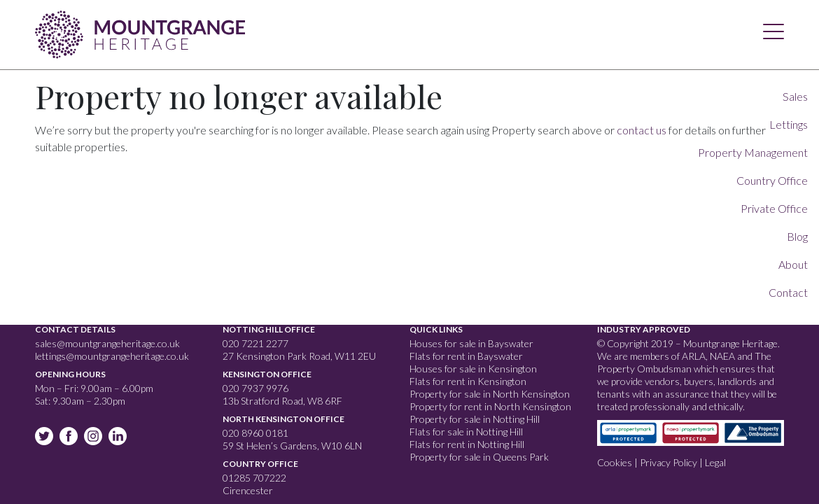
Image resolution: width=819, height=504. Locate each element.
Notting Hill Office (269, 329)
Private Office (774, 208)
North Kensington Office (283, 419)
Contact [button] (788, 292)
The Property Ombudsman (684, 362)
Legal (715, 462)
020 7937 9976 (255, 388)
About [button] (793, 264)
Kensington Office (267, 374)
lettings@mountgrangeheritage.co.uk (112, 356)
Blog (797, 236)
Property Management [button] (753, 152)
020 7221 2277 (255, 343)
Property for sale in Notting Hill (475, 419)
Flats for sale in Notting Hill (466, 432)
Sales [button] (795, 96)
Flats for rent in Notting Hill (467, 444)
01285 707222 (254, 478)
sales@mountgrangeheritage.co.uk (107, 343)
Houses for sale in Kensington (473, 369)
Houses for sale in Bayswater (471, 343)
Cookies (615, 462)
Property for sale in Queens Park (479, 457)
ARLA (694, 356)
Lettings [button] (789, 124)
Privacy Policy (668, 462)
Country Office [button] (772, 180)
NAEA (722, 356)
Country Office (260, 464)
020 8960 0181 (255, 433)
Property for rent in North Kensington (490, 406)
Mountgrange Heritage (140, 31)
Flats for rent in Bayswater (466, 356)
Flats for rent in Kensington (468, 381)
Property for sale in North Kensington (490, 394)
